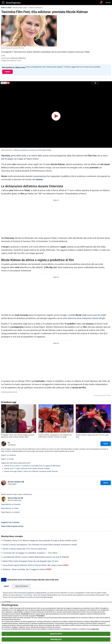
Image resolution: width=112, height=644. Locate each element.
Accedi (108, 3)
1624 (18, 610)
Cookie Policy (95, 629)
